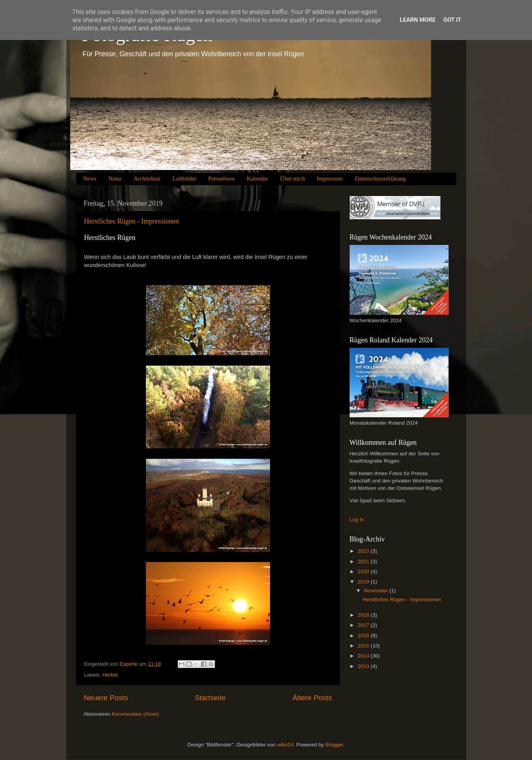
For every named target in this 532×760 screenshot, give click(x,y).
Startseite (210, 698)
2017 (364, 625)
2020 (364, 572)
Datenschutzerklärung (380, 179)
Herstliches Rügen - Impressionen (132, 221)
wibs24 (285, 745)
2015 (364, 646)
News (90, 179)
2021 (364, 561)
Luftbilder (185, 179)
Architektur (147, 179)
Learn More (418, 20)
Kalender (257, 179)
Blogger (334, 745)
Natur (115, 179)
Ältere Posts (312, 698)
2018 (364, 615)
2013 (364, 666)
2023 (364, 551)
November (377, 591)
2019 (364, 582)
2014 (364, 656)
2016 (364, 636)
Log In (357, 520)
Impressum (330, 179)
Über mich (293, 179)
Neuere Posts (106, 698)
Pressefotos (222, 179)
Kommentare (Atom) (135, 714)
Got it (452, 20)
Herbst (110, 675)
